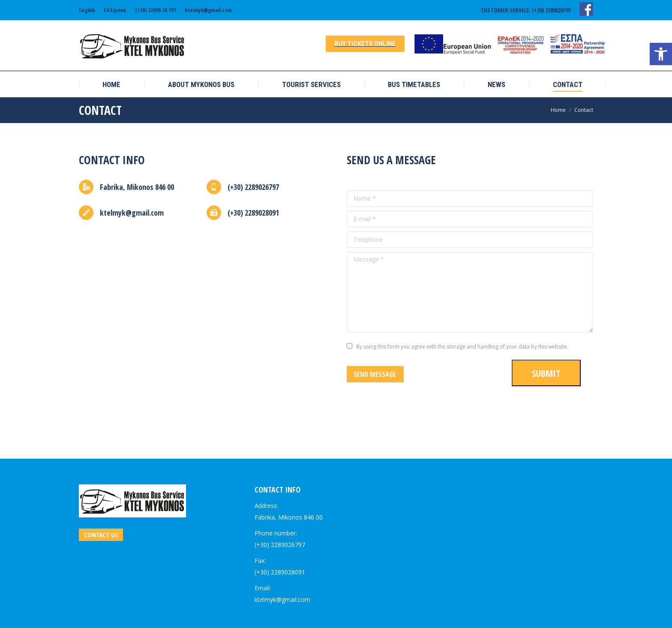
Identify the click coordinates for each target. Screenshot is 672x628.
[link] (661, 54)
